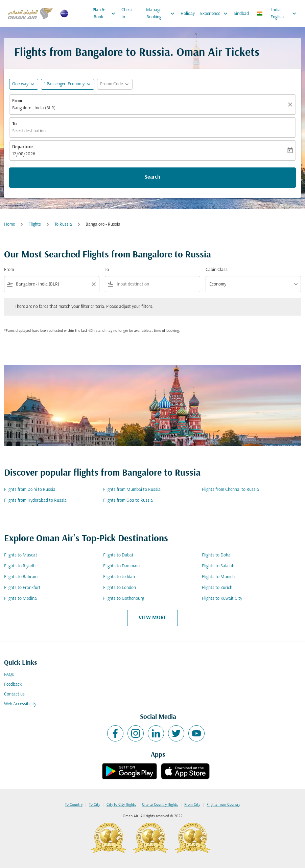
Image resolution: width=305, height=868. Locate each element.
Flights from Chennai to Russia (230, 490)
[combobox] (52, 284)
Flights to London (120, 588)
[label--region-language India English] (277, 14)
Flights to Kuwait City (222, 599)
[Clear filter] (93, 284)
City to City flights (121, 805)
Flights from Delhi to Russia (30, 490)
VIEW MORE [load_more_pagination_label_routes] (152, 618)
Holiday (188, 14)
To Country (74, 805)
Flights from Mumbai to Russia (132, 490)
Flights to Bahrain (21, 577)
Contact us (14, 694)
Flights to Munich (218, 577)
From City (192, 805)
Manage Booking (162, 14)
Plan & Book (106, 14)
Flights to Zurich (217, 588)
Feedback (13, 684)
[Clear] (291, 105)
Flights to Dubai (118, 555)
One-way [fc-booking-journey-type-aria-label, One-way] (20, 84)
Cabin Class (217, 270)
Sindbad (241, 14)
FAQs (9, 675)
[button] (68, 84)
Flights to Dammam (121, 566)
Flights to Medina (20, 599)
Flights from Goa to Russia (128, 500)
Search (152, 177)
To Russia (63, 224)
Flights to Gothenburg (124, 599)
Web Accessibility (20, 704)
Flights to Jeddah (119, 577)
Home (9, 224)
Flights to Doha (216, 555)
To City (95, 805)
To (14, 124)
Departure (22, 147)
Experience (216, 14)
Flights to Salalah (218, 566)
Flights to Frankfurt (22, 588)
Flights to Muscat (21, 555)
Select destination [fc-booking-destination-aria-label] (29, 131)
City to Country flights (160, 805)
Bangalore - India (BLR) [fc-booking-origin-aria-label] (34, 108)
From (17, 101)
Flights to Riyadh (20, 566)
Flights (35, 224)
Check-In (128, 14)
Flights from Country (223, 805)
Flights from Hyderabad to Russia (35, 500)
